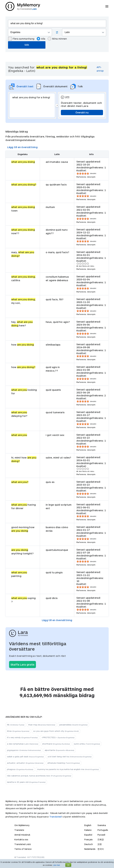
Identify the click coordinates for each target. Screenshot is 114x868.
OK (68, 865)
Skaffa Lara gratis (22, 664)
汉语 (100, 844)
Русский (101, 835)
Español (88, 835)
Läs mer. (57, 865)
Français (88, 839)
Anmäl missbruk (22, 835)
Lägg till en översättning (22, 147)
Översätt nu (82, 112)
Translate (19, 830)
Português (103, 830)
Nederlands (90, 849)
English (88, 825)
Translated (56, 817)
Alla (41, 39)
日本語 (101, 839)
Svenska (102, 825)
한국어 (101, 849)
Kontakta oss (21, 839)
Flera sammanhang (21, 39)
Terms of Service (23, 849)
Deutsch (89, 844)
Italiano (88, 830)
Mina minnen (57, 39)
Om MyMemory (22, 825)
